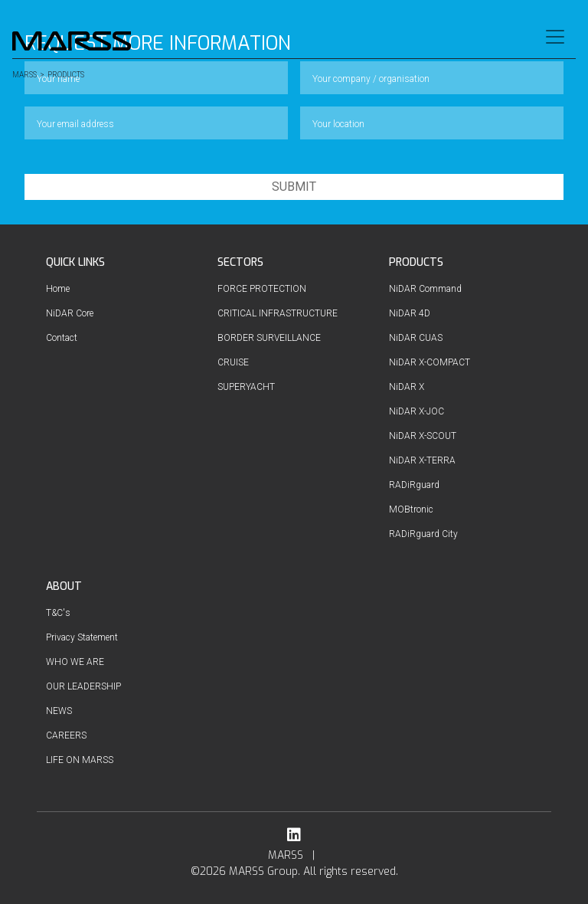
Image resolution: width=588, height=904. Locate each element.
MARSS (24, 75)
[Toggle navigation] (555, 37)
